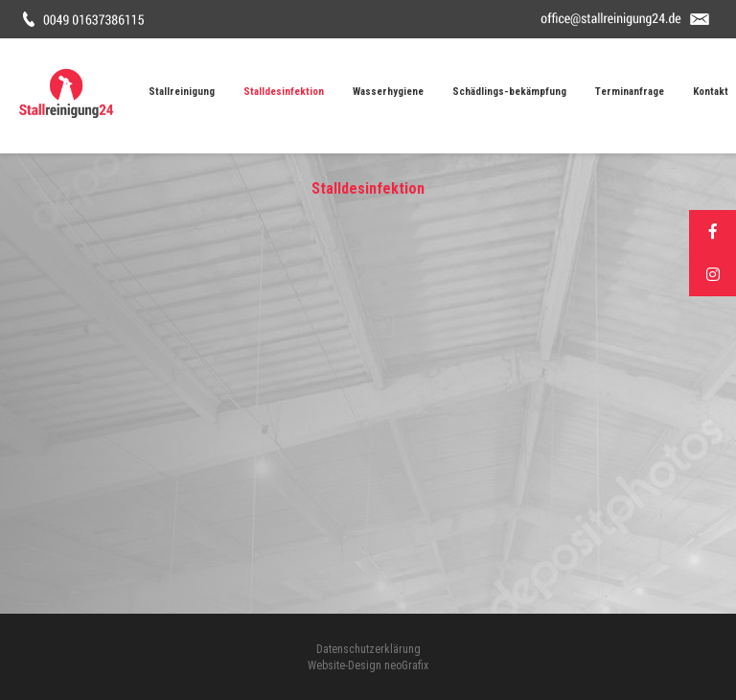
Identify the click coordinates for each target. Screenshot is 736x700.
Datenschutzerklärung (368, 649)
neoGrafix (406, 665)
